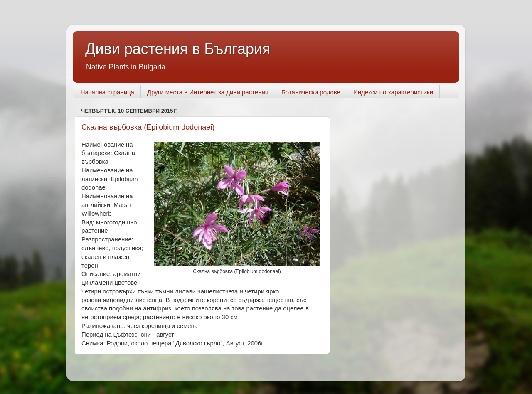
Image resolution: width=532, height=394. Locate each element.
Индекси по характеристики (393, 92)
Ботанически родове (311, 92)
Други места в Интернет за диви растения (208, 92)
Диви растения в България (178, 49)
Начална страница (107, 92)
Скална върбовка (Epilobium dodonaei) (148, 127)
